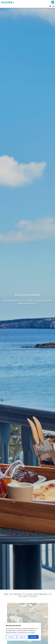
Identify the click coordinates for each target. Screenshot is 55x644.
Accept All (33, 637)
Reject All (22, 637)
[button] (53, 2)
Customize (11, 637)
